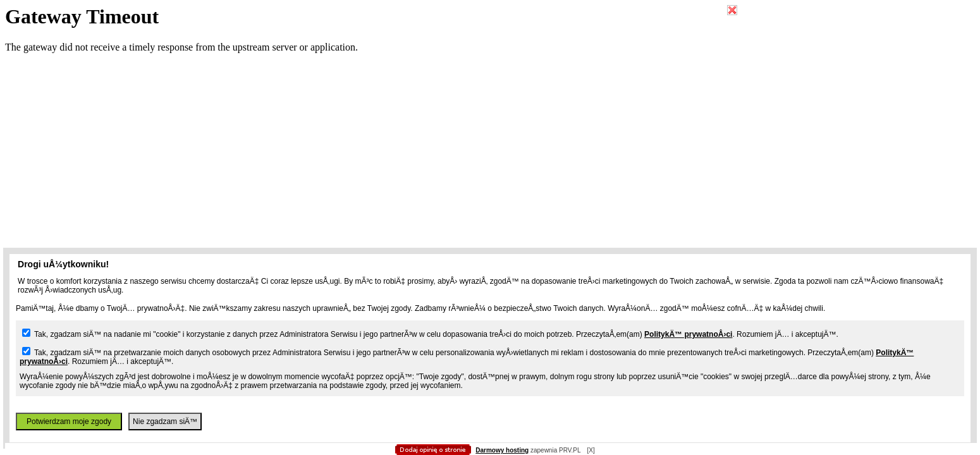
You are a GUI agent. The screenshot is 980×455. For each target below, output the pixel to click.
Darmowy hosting (502, 450)
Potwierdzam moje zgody (69, 422)
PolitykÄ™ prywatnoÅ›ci (688, 334)
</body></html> (490, 63)
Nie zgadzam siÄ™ (165, 422)
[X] (591, 450)
